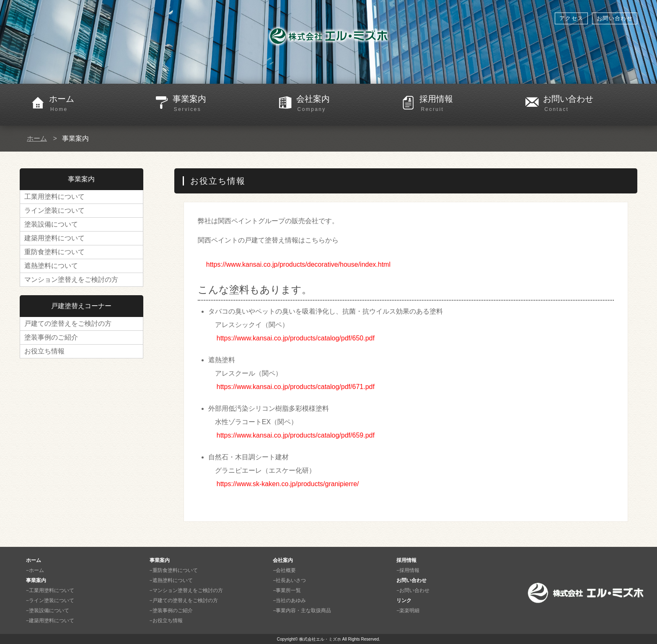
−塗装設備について (48, 611)
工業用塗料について (54, 197)
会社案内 (343, 104)
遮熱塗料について (51, 266)
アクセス (571, 18)
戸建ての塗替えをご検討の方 (68, 323)
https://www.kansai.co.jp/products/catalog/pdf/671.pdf (296, 387)
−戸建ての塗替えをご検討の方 (184, 600)
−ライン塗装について (50, 600)
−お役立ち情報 (166, 621)
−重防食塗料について (174, 570)
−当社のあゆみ (289, 600)
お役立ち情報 (44, 351)
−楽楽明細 (408, 611)
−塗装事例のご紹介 (171, 611)
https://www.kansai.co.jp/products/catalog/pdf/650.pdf (296, 338)
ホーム (96, 104)
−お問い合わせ (413, 590)
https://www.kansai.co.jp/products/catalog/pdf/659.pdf (296, 435)
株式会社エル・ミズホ (320, 639)
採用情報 (467, 104)
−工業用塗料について (50, 590)
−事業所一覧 (287, 590)
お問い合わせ (615, 18)
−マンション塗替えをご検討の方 (186, 590)
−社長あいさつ (289, 580)
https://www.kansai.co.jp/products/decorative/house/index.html (298, 264)
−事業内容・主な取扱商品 (302, 611)
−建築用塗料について (50, 621)
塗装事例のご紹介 (51, 337)
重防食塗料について (54, 252)
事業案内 (220, 104)
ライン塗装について (54, 210)
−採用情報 (408, 570)
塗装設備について (51, 224)
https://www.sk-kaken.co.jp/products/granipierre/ (288, 484)
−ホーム (35, 570)
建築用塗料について (54, 238)
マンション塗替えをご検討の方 (71, 279)
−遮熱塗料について (171, 580)
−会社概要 (284, 570)
